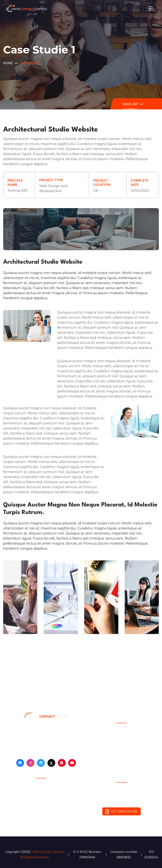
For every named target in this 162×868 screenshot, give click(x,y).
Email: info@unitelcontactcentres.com (121, 802)
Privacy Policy (41, 789)
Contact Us (122, 742)
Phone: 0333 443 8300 (121, 793)
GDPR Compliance (41, 798)
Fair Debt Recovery (41, 806)
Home (8, 63)
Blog (121, 734)
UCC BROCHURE (122, 812)
